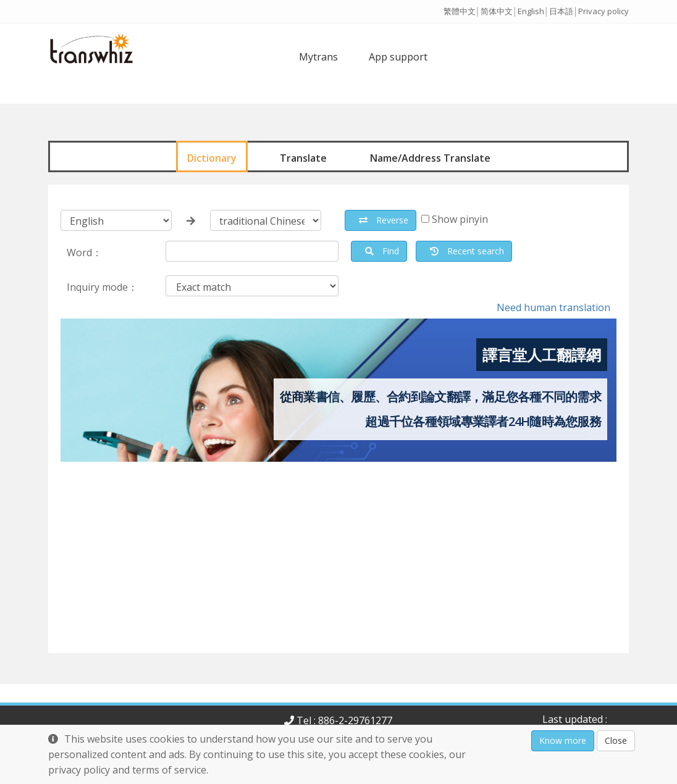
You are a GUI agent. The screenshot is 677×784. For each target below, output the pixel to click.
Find (382, 251)
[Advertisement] (338, 567)
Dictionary (212, 157)
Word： (84, 252)
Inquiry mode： (102, 287)
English (531, 11)
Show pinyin (460, 219)
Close (616, 740)
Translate (303, 157)
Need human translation (553, 307)
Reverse (384, 220)
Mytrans (318, 57)
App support (398, 57)
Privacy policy (603, 11)
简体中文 (497, 11)
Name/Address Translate (430, 157)
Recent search (467, 251)
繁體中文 (460, 11)
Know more (563, 740)
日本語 (561, 11)
